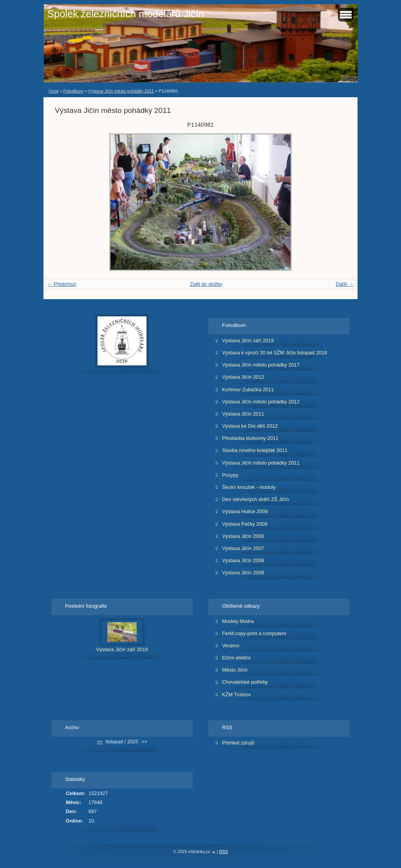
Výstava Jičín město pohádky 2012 (261, 402)
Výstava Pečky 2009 (245, 524)
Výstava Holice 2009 (245, 511)
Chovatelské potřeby (245, 682)
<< (100, 742)
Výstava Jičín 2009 (243, 573)
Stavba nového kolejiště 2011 (255, 450)
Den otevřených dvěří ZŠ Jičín (256, 499)
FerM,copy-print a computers (254, 633)
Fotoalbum (73, 91)
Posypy (230, 475)
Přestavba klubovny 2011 (250, 438)
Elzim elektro (236, 658)
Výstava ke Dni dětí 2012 (250, 426)
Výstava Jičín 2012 (243, 377)
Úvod (53, 91)
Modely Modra (238, 621)
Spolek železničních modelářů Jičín (126, 14)
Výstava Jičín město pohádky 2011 (121, 91)
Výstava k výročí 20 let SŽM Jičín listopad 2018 (275, 353)
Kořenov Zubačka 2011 (248, 390)
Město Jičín (235, 670)
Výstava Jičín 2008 (243, 560)
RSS (223, 852)
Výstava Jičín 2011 (243, 414)
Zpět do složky (206, 284)
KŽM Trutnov (236, 695)
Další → (345, 284)
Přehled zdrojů (238, 743)
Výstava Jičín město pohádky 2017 (261, 365)
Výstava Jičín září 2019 (248, 340)
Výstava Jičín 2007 (243, 548)
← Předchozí (62, 284)
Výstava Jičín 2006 (243, 536)
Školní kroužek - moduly (249, 487)
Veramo (231, 646)
